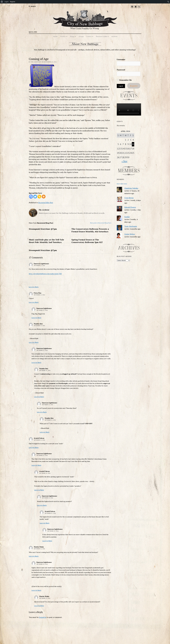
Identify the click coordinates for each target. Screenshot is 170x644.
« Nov (125, 161)
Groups (81, 36)
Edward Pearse (130, 207)
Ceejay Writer (130, 234)
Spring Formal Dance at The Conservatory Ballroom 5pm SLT (87, 241)
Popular (125, 184)
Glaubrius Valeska (131, 188)
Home (55, 36)
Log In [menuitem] (7, 2)
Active (122, 184)
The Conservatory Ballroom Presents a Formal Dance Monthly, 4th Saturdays (90, 230)
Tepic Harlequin (131, 226)
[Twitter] (35, 197)
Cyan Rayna (129, 198)
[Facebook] (31, 197)
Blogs (72, 36)
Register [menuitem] (13, 2)
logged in (43, 617)
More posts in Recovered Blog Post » (101, 223)
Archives (114, 36)
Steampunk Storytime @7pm (43, 229)
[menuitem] (2, 2)
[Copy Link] (39, 197)
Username (121, 59)
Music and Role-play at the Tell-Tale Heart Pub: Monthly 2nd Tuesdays (46, 241)
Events (89, 36)
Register (134, 86)
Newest (118, 184)
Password (121, 70)
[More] (44, 197)
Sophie (127, 217)
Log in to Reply (34, 287)
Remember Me (124, 80)
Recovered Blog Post (46, 203)
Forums (63, 36)
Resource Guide (101, 36)
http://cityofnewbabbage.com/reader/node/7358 (45, 274)
